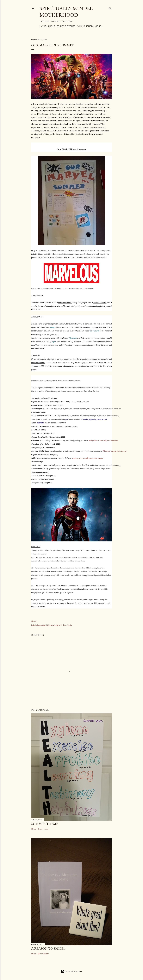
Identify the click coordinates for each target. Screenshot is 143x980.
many (52, 327)
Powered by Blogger (71, 971)
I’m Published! (85, 26)
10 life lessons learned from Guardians (103, 440)
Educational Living (45, 625)
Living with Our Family (63, 625)
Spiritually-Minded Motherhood (67, 12)
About (52, 26)
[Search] (110, 8)
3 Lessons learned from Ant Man (115, 451)
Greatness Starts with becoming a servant (88, 458)
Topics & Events (66, 26)
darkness (73, 338)
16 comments (43, 954)
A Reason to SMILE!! (48, 948)
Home (43, 26)
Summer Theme (45, 824)
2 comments (43, 829)
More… (99, 26)
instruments (94, 331)
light (54, 341)
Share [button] (34, 621)
